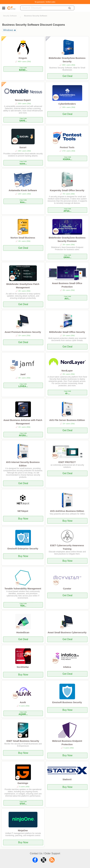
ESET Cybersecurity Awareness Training (67, 547)
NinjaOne (23, 830)
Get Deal (67, 76)
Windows (8, 30)
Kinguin (23, 58)
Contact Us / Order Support (45, 853)
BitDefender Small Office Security (67, 332)
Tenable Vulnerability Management (23, 589)
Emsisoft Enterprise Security (23, 549)
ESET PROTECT (67, 462)
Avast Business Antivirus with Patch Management (23, 422)
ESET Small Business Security (23, 741)
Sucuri (23, 147)
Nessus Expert (23, 100)
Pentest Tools (67, 147)
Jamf (23, 374)
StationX (67, 779)
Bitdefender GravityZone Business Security (67, 60)
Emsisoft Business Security (67, 702)
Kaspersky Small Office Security (67, 190)
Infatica (67, 667)
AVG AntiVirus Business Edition (67, 511)
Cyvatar (67, 589)
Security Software (10, 16)
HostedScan (23, 632)
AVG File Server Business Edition (67, 420)
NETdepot (23, 511)
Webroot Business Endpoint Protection (67, 743)
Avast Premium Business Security (23, 332)
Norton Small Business (23, 238)
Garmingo (23, 783)
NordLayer (67, 371)
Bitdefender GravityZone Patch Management (23, 286)
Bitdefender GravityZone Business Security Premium (67, 239)
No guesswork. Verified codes (45, 2)
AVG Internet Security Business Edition (23, 464)
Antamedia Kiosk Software (23, 190)
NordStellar (23, 667)
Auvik (23, 702)
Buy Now (23, 519)
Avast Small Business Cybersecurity (67, 632)
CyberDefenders (67, 104)
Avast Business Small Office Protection (67, 285)
